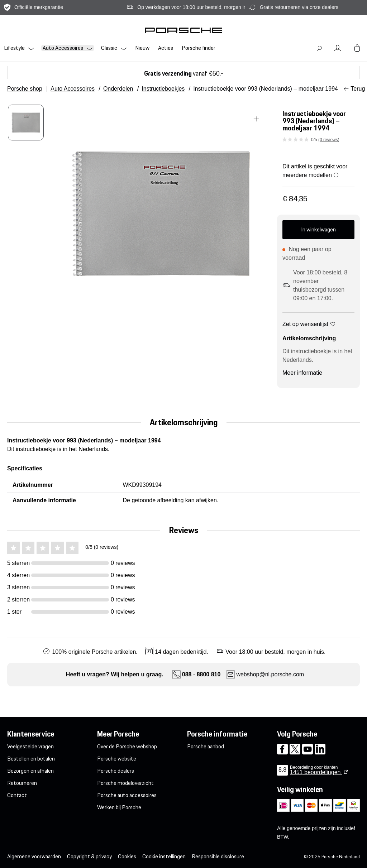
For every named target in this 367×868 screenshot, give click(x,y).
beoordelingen (316, 772)
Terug (358, 89)
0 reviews (329, 140)
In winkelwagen (318, 229)
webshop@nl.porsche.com (270, 674)
